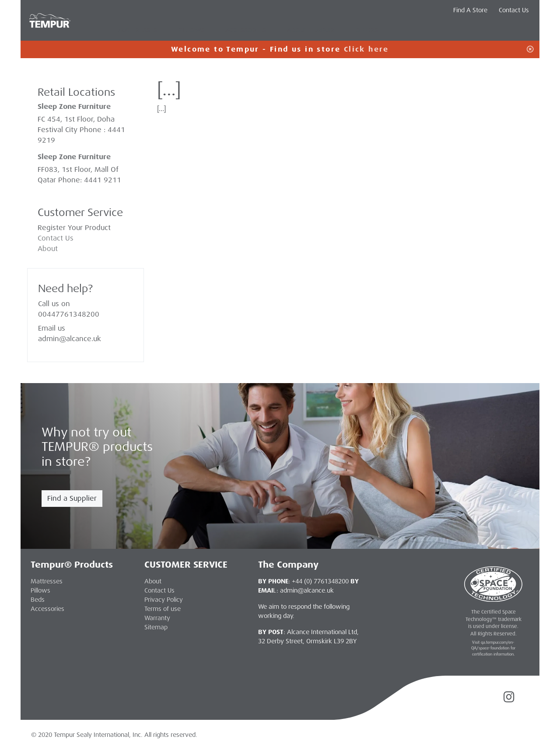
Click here (366, 49)
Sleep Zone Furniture (74, 157)
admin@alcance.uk (70, 339)
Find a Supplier (72, 498)
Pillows (191, 30)
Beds (38, 600)
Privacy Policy (164, 600)
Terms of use (163, 609)
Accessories (245, 30)
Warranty (157, 618)
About (48, 249)
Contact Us (514, 10)
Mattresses (137, 30)
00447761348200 (69, 314)
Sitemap (156, 627)
